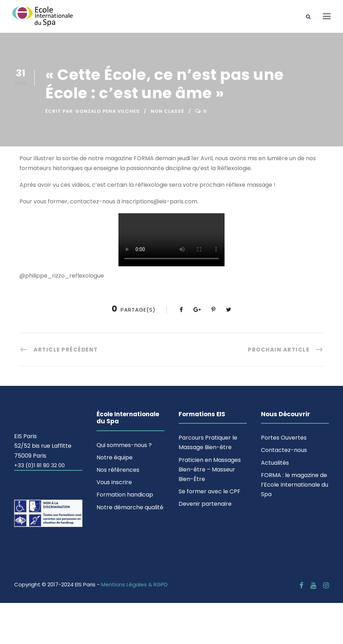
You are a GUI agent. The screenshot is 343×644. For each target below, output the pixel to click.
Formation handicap (125, 495)
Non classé (167, 111)
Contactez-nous (284, 450)
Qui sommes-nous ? (124, 445)
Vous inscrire (114, 482)
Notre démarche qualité (130, 507)
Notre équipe (115, 457)
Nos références (118, 470)
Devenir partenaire (205, 504)
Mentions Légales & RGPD (134, 584)
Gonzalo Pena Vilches (107, 111)
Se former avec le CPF (210, 491)
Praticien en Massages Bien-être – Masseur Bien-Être (210, 469)
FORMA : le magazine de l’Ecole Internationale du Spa (295, 485)
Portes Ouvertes (284, 438)
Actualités (275, 463)
